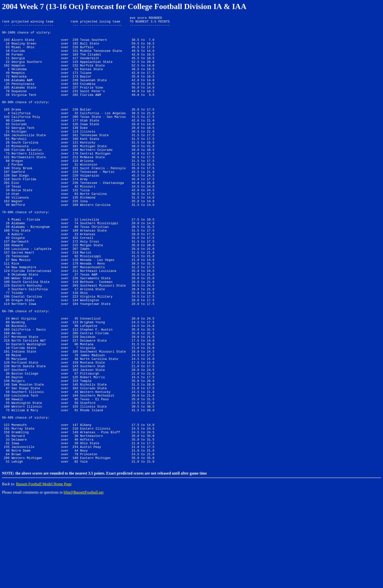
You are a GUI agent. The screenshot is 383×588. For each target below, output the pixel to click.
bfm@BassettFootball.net (84, 582)
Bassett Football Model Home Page (44, 573)
